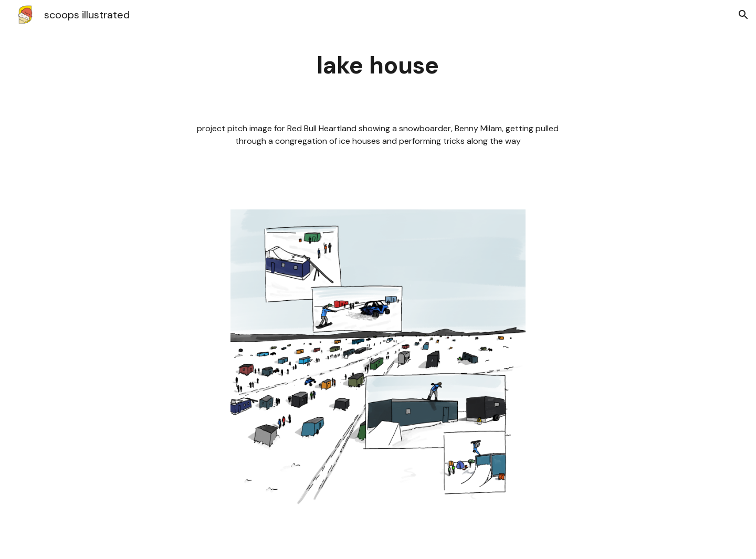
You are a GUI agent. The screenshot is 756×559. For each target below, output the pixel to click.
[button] (743, 15)
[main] (378, 66)
